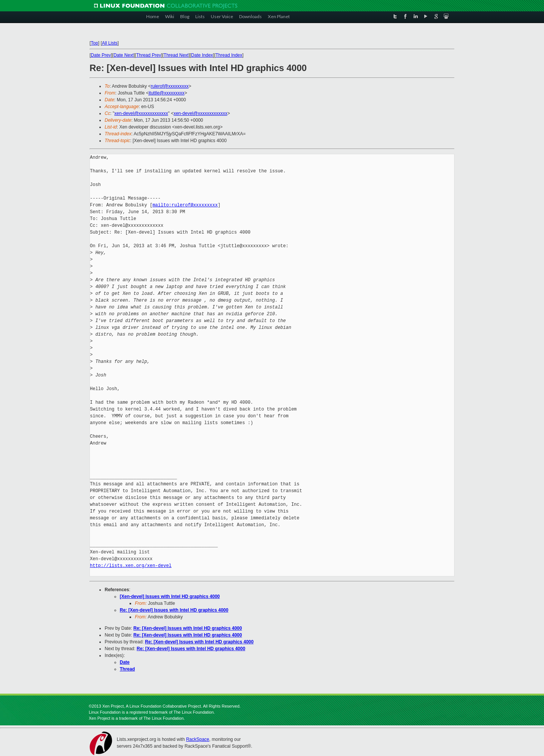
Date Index (202, 55)
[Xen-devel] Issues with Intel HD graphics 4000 (170, 596)
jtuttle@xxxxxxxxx (166, 93)
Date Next (123, 55)
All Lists (110, 43)
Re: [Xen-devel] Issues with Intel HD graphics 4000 (174, 610)
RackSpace (197, 739)
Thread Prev (148, 55)
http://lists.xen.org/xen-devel (131, 566)
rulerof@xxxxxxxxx (170, 86)
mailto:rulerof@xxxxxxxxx (185, 205)
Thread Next (176, 55)
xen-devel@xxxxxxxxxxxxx (141, 113)
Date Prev (101, 55)
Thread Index (229, 55)
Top (94, 43)
